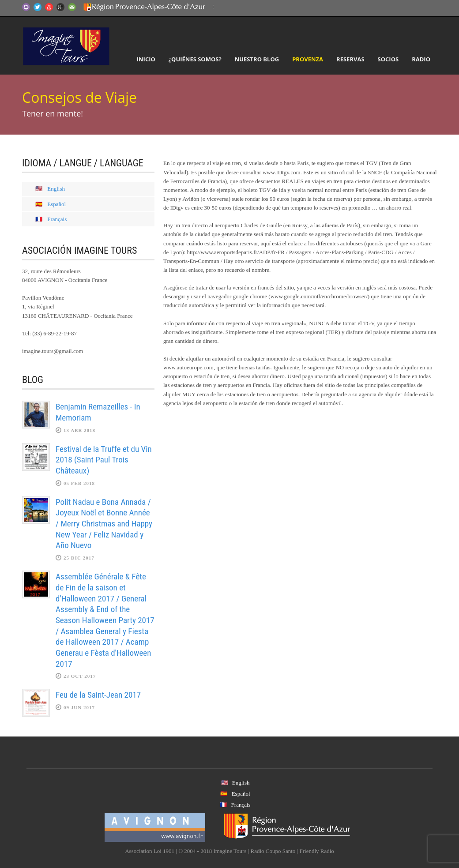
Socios (388, 59)
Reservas (350, 59)
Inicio (146, 59)
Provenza (308, 59)
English (56, 189)
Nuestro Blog (257, 59)
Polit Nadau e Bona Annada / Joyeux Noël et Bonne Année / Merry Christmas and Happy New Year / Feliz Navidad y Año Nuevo (104, 524)
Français (57, 219)
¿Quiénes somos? (195, 59)
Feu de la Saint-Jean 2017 (98, 695)
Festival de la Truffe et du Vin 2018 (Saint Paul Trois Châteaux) (104, 460)
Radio (421, 59)
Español (56, 204)
